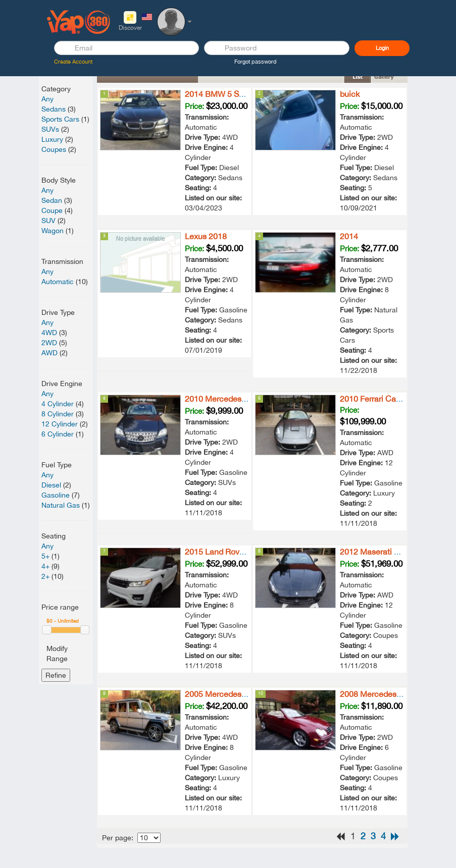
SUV (48, 221)
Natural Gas (61, 505)
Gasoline (56, 495)
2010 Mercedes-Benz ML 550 (239, 399)
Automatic (58, 282)
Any (47, 99)
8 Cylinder (58, 414)
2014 (349, 236)
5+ (45, 556)
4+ (45, 566)
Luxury (52, 139)
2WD (49, 343)
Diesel (51, 485)
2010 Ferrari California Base (391, 399)
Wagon (53, 231)
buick (350, 94)
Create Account (73, 62)
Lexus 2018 (206, 236)
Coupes (54, 149)
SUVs (50, 129)
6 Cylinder (58, 434)
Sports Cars (60, 119)
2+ (45, 576)
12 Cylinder (60, 424)
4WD (49, 333)
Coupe (52, 210)
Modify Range (57, 654)
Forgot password (256, 62)
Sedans (54, 109)
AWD (49, 353)
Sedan (52, 200)
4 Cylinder (58, 404)
